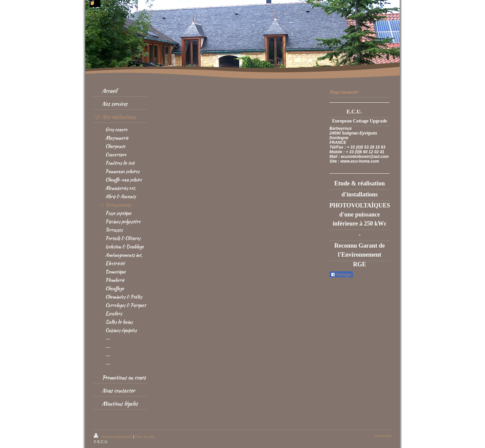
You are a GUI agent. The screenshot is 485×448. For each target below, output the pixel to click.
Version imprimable (113, 437)
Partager (341, 275)
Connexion (382, 436)
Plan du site (145, 437)
